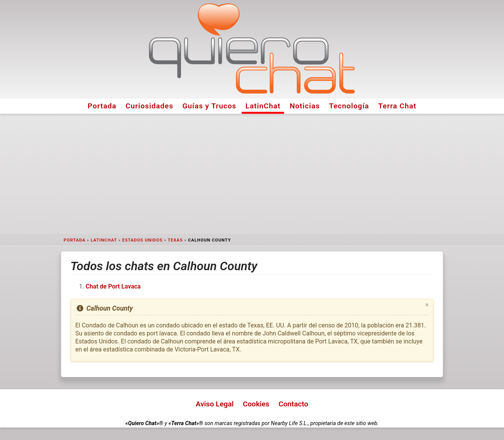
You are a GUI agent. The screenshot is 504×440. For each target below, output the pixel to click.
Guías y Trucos (209, 106)
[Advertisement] (252, 174)
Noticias (305, 106)
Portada (102, 106)
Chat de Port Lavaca (113, 286)
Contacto (293, 404)
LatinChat (263, 106)
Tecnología (349, 106)
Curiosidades (149, 106)
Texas (175, 240)
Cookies (256, 404)
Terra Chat (397, 106)
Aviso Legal (215, 404)
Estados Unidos (142, 240)
